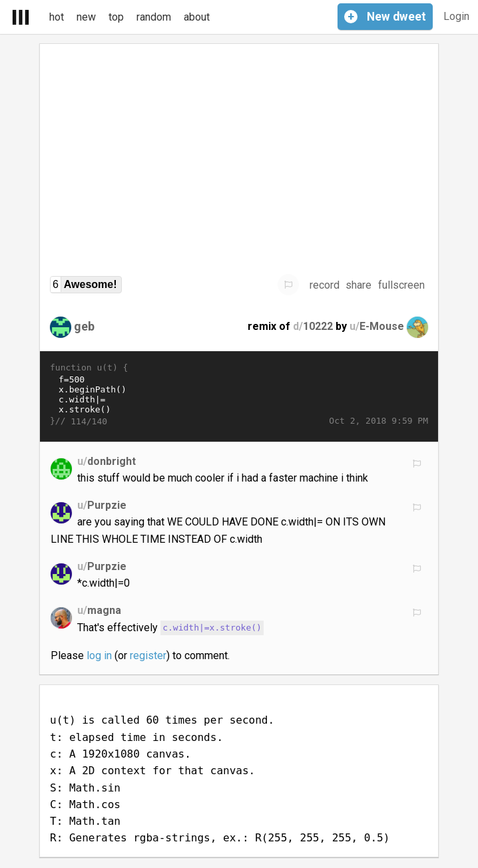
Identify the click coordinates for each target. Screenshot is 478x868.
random (154, 17)
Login (456, 16)
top (116, 17)
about (197, 17)
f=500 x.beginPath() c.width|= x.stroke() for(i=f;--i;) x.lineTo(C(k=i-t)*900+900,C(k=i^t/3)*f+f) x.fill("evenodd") (239, 394)
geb (84, 326)
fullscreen (401, 285)
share (358, 285)
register (148, 655)
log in (99, 655)
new (86, 17)
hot (57, 17)
